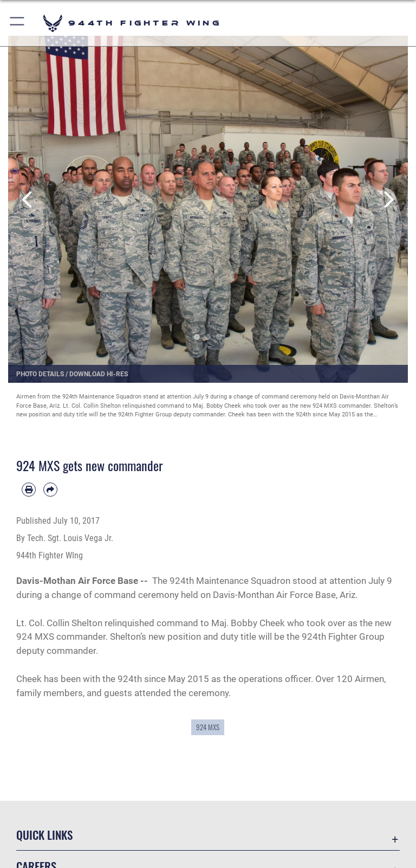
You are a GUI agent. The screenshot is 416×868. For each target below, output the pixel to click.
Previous (28, 200)
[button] (18, 23)
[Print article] (29, 490)
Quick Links (44, 835)
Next (388, 200)
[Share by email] (50, 490)
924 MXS (208, 727)
